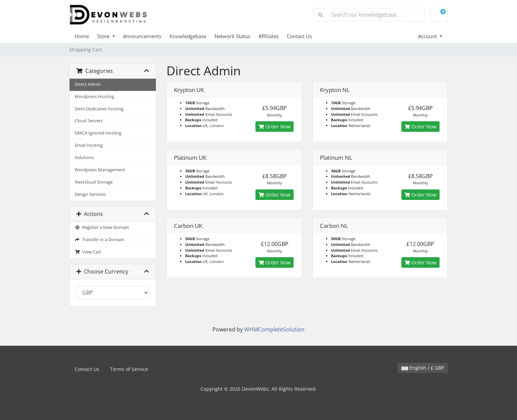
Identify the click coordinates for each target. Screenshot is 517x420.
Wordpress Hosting (94, 97)
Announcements (142, 36)
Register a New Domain (102, 227)
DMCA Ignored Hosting (98, 133)
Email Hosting (89, 145)
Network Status (232, 36)
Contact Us (299, 36)
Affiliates (269, 36)
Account (428, 36)
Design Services (90, 194)
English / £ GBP (423, 368)
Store (104, 36)
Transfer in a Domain (99, 240)
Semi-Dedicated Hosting (99, 109)
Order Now (275, 127)
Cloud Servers (89, 121)
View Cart (88, 252)
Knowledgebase (188, 36)
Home (82, 36)
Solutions (84, 158)
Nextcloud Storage (94, 182)
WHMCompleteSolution (274, 329)
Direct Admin (88, 84)
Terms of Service (129, 369)
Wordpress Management (100, 170)
